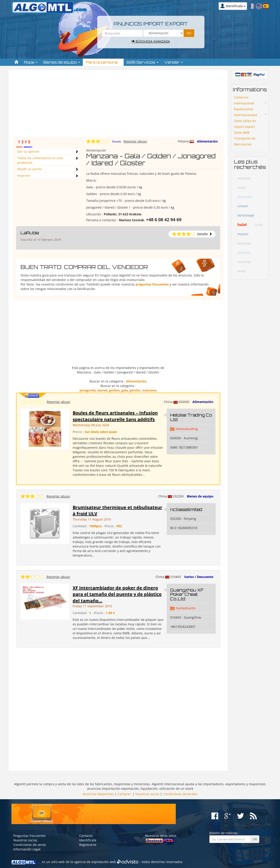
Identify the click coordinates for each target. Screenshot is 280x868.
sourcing (244, 262)
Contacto (86, 836)
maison (243, 234)
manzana (149, 390)
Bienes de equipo (200, 496)
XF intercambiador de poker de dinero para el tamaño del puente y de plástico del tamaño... (117, 594)
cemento (244, 178)
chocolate (245, 197)
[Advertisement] (118, 105)
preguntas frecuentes (152, 284)
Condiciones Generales (180, 794)
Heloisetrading (187, 429)
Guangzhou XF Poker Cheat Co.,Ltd (187, 594)
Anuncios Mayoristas (98, 794)
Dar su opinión (28, 151)
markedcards (186, 608)
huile (259, 225)
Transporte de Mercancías (245, 141)
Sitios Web (242, 132)
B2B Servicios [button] (142, 62)
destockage (246, 215)
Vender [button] (174, 62)
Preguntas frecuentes (30, 836)
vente (242, 271)
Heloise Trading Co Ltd (191, 417)
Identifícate (88, 840)
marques (244, 243)
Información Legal (27, 849)
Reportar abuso (135, 141)
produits (244, 252)
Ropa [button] (31, 62)
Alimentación (207, 141)
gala (125, 390)
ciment (243, 206)
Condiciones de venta (30, 845)
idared (102, 390)
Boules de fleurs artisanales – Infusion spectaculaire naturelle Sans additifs (115, 416)
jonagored (88, 390)
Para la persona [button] (103, 62)
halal (242, 224)
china (242, 188)
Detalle (117, 142)
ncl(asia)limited (186, 509)
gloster (135, 390)
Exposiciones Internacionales (246, 112)
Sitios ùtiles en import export (245, 124)
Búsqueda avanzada (151, 41)
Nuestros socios (147, 794)
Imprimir (24, 176)
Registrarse (88, 845)
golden (114, 390)
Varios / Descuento (199, 577)
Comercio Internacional (244, 100)
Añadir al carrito (29, 169)
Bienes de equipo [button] (62, 62)
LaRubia (30, 233)
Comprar (124, 794)
